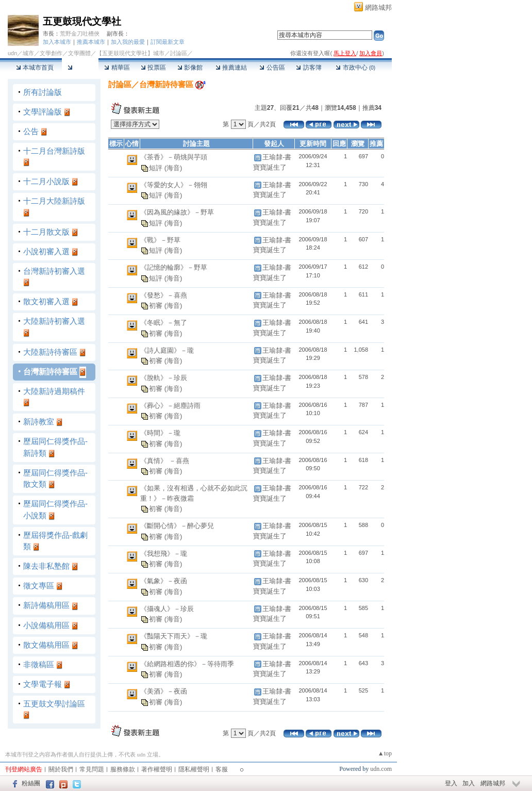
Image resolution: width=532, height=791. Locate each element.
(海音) (173, 167)
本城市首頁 (35, 68)
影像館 (190, 68)
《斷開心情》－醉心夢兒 (177, 526)
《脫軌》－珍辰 (164, 378)
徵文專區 (39, 586)
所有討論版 (43, 92)
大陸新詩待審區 (50, 352)
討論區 (80, 68)
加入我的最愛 (128, 42)
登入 (451, 783)
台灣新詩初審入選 (54, 271)
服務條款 (123, 769)
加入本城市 (57, 42)
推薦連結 (231, 68)
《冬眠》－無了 (164, 323)
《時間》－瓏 (160, 433)
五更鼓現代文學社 (82, 21)
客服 (222, 769)
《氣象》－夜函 (164, 581)
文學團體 (79, 53)
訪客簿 (309, 68)
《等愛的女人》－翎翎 (174, 185)
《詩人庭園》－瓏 (167, 350)
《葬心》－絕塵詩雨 (170, 406)
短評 (157, 167)
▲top (385, 753)
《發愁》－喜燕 (164, 295)
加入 (469, 783)
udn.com (381, 769)
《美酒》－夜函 (164, 691)
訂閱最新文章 (168, 42)
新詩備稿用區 (46, 605)
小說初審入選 (46, 251)
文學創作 (51, 53)
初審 (157, 306)
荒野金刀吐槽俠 (80, 34)
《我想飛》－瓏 (164, 554)
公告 (31, 131)
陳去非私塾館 (46, 566)
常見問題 (92, 769)
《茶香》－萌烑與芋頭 (174, 157)
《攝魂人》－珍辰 (167, 609)
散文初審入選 (46, 301)
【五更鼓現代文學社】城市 (130, 53)
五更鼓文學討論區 (54, 704)
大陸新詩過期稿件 (54, 391)
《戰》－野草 (160, 240)
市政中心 (355, 68)
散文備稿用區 (46, 645)
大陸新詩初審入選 (54, 321)
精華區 (117, 68)
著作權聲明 (157, 769)
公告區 (272, 68)
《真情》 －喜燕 (165, 461)
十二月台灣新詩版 (54, 151)
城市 (28, 53)
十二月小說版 (46, 181)
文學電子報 (43, 684)
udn (12, 53)
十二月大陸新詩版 (54, 201)
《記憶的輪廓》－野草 (174, 267)
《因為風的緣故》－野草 (177, 212)
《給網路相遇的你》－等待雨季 (187, 664)
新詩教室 (39, 422)
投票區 (153, 68)
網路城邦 (378, 7)
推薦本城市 (91, 42)
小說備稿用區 (46, 625)
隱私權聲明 (194, 769)
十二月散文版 (46, 232)
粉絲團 (31, 783)
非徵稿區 (39, 664)
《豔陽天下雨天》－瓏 (174, 636)
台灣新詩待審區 (50, 372)
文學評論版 (43, 112)
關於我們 (61, 769)
